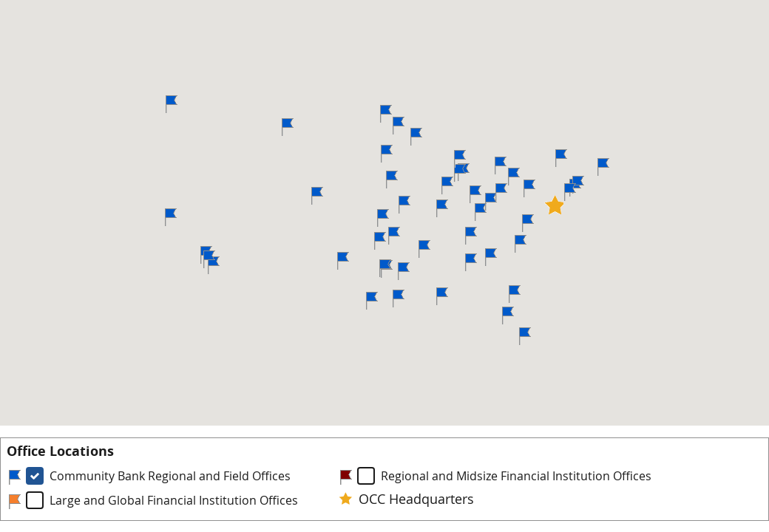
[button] (399, 126)
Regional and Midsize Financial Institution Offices (516, 476)
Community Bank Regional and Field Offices (170, 476)
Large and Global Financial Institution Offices (174, 500)
